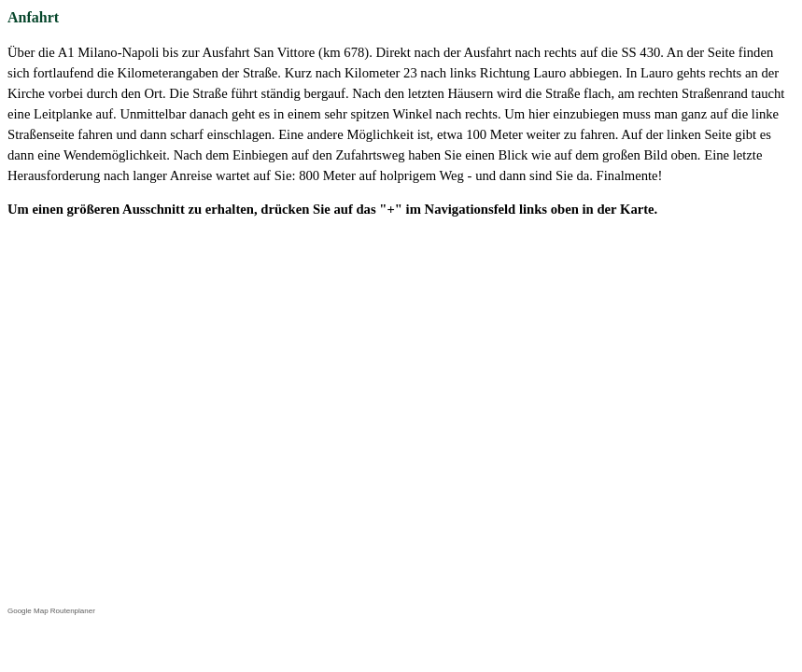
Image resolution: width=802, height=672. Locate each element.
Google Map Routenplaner (51, 611)
